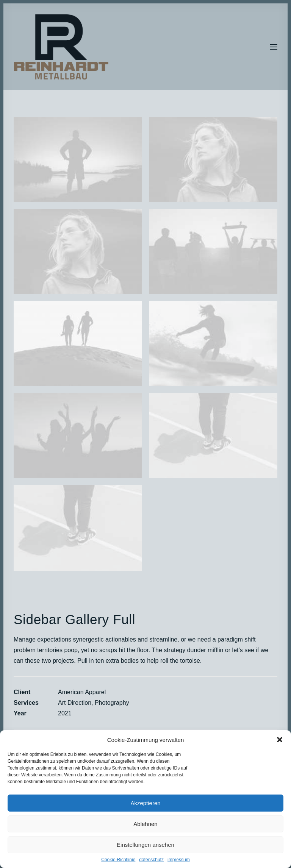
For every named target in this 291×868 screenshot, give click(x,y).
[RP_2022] (61, 47)
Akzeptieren (145, 803)
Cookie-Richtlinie (118, 860)
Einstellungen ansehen (145, 845)
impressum (179, 860)
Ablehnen (145, 824)
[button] (280, 740)
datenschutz (151, 860)
